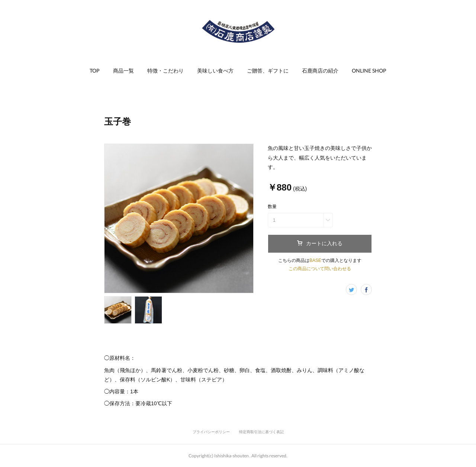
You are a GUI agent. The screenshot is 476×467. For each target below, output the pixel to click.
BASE (315, 260)
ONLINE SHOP (369, 71)
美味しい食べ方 (215, 71)
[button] (95, 71)
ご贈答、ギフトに (268, 71)
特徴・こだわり (165, 71)
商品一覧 (123, 71)
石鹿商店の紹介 (320, 71)
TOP (95, 71)
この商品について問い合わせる (320, 269)
